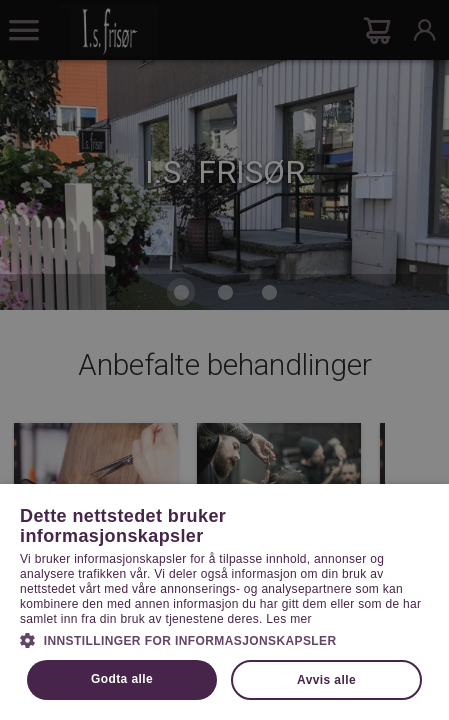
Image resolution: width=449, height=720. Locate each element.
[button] (224, 639)
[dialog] (224, 360)
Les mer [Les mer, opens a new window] (288, 619)
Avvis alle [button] (326, 680)
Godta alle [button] (122, 679)
